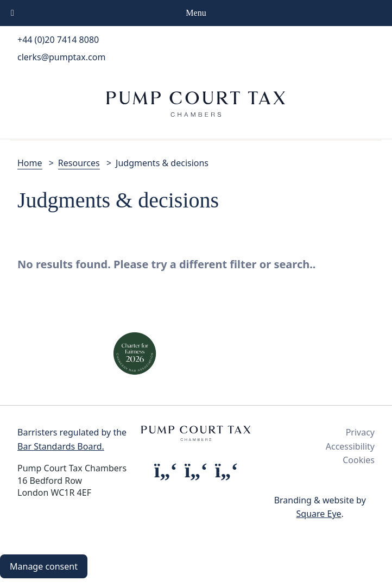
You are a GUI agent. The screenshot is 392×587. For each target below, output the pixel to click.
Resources (79, 163)
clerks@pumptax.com (61, 57)
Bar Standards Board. (61, 446)
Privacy (360, 432)
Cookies (359, 460)
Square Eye (319, 514)
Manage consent (44, 566)
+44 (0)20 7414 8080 (58, 40)
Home (30, 163)
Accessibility (350, 446)
